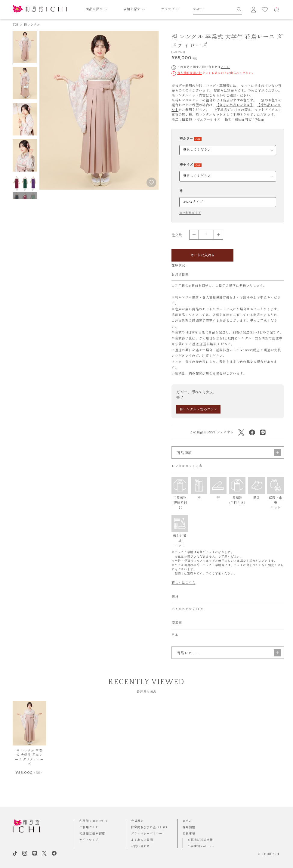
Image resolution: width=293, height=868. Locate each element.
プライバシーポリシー (147, 834)
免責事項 (189, 834)
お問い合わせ (140, 846)
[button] (25, 196)
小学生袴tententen (201, 846)
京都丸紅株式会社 (200, 840)
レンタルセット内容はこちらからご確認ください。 (214, 96)
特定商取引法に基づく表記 (150, 828)
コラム (187, 821)
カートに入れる (203, 255)
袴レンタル (32, 25)
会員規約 (137, 821)
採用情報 (189, 828)
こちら (225, 67)
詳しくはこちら (183, 590)
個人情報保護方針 (190, 73)
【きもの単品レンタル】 (235, 105)
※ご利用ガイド (190, 213)
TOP (16, 25)
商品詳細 (229, 460)
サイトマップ (89, 840)
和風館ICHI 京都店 (92, 834)
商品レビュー (229, 660)
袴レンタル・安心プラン (198, 410)
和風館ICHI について (94, 821)
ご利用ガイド (89, 828)
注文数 (177, 235)
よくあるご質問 (142, 840)
